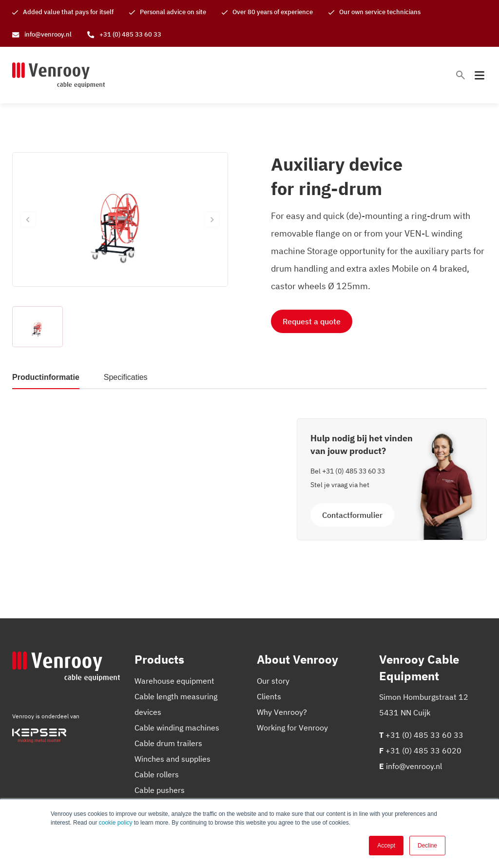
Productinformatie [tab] (46, 377)
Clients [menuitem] (269, 696)
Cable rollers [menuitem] (157, 774)
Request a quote (312, 321)
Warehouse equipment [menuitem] (174, 681)
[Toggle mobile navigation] (480, 75)
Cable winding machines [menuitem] (177, 728)
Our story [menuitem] (273, 681)
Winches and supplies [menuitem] (173, 759)
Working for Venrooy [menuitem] (292, 728)
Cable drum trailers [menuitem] (168, 743)
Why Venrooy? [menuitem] (282, 712)
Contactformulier (352, 515)
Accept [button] (386, 846)
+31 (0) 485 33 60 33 (354, 471)
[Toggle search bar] (461, 75)
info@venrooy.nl (414, 766)
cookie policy (116, 823)
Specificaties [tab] (126, 377)
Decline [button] (427, 846)
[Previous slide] (28, 219)
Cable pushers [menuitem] (160, 790)
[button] (38, 327)
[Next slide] (212, 219)
